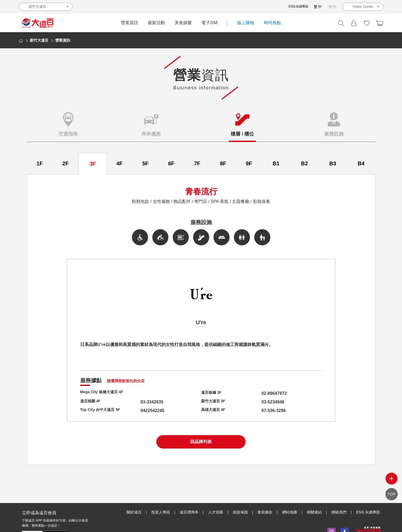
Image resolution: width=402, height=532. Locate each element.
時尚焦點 (272, 23)
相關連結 (314, 512)
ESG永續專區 (298, 6)
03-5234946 (263, 402)
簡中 (333, 7)
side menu (392, 479)
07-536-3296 (263, 411)
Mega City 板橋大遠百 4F (105, 393)
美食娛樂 (183, 23)
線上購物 (246, 23)
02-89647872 (264, 393)
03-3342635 (142, 402)
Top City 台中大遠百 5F (103, 411)
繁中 (318, 7)
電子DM (210, 23)
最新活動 (156, 23)
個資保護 (240, 512)
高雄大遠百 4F (215, 411)
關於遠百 (134, 512)
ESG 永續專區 (368, 512)
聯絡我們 (339, 512)
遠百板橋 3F (213, 393)
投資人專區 (161, 512)
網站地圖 (290, 512)
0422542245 (142, 411)
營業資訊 (130, 23)
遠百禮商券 (189, 512)
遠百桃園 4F (92, 402)
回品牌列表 (201, 442)
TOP (392, 494)
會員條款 (265, 512)
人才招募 (216, 512)
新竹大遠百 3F (215, 402)
